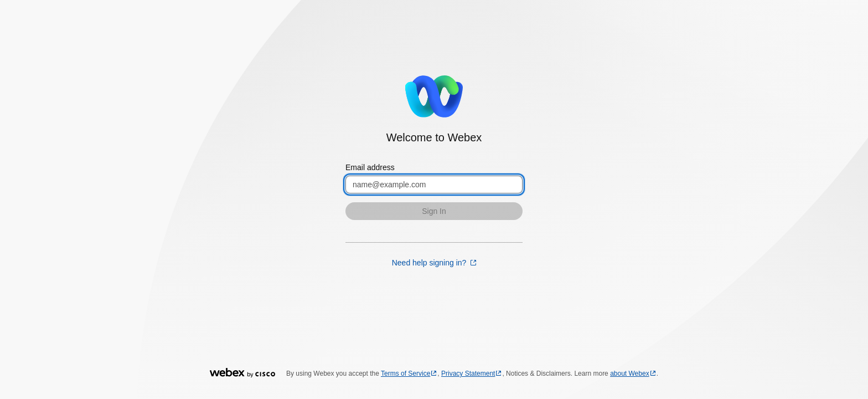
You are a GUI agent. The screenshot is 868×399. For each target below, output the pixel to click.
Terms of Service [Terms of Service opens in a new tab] (405, 374)
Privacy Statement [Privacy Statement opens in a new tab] (468, 374)
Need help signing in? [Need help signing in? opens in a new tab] (430, 263)
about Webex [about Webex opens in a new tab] (630, 374)
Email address (370, 167)
